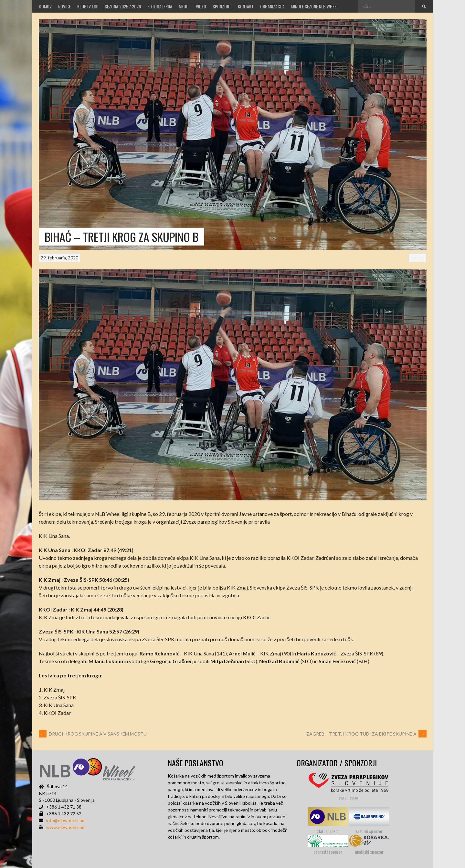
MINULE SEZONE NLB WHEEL (315, 6)
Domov (45, 6)
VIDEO (201, 6)
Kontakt (246, 6)
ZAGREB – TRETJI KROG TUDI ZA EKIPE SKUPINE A (366, 734)
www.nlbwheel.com (66, 827)
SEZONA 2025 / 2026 (123, 6)
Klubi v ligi (88, 6)
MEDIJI (184, 6)
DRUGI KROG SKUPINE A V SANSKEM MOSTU (93, 734)
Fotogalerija (160, 6)
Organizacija (272, 6)
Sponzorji (222, 6)
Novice (64, 6)
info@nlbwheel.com (66, 820)
